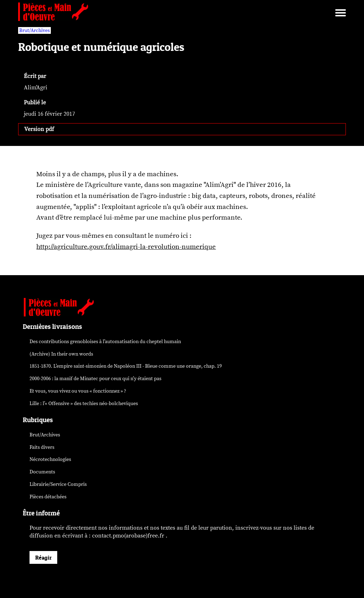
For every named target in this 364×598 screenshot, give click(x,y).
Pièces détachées (48, 497)
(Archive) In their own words (61, 354)
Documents (42, 472)
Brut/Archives (45, 435)
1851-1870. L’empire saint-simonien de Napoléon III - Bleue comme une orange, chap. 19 (126, 366)
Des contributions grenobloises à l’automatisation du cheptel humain (105, 342)
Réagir (43, 557)
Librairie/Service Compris (58, 484)
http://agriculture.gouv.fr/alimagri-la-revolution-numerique (126, 247)
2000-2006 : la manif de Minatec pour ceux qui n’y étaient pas (95, 379)
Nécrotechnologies (50, 459)
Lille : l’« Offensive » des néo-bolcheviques (84, 403)
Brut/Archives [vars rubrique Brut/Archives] (34, 30)
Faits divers (42, 447)
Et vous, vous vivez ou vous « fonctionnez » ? (78, 391)
